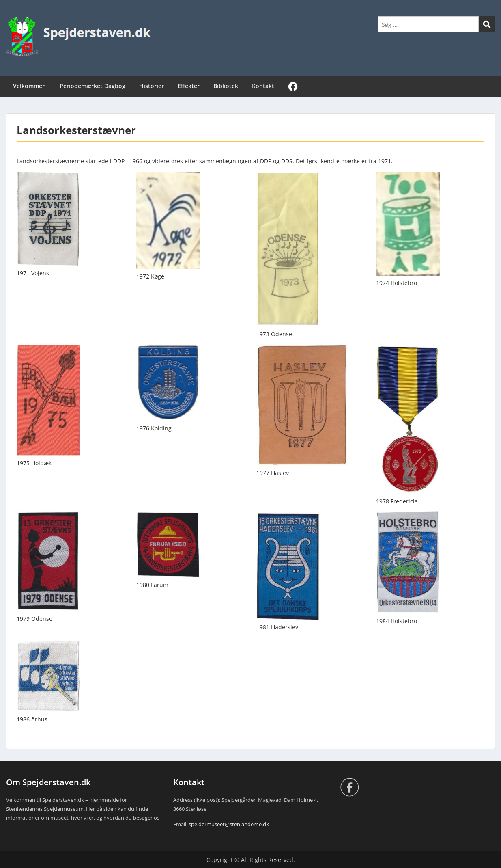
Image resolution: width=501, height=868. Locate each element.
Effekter (189, 86)
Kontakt (263, 86)
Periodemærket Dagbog (92, 86)
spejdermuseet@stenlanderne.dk (229, 824)
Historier (152, 86)
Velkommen (29, 86)
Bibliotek (226, 86)
